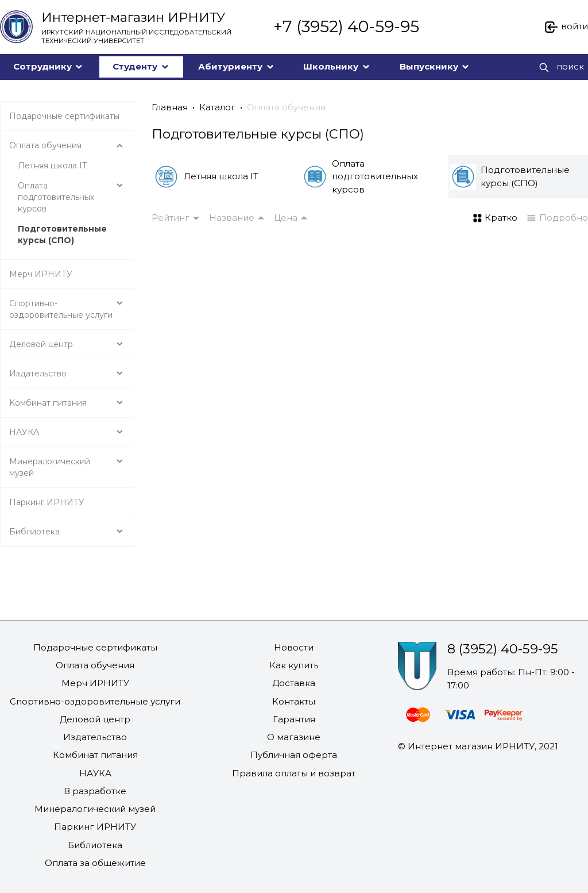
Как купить (294, 665)
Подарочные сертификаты (95, 647)
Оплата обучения (286, 107)
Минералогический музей (95, 809)
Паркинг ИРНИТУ (95, 827)
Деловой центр (95, 719)
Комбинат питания (95, 755)
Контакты (294, 701)
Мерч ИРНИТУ (95, 683)
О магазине (294, 737)
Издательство (95, 737)
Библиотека (95, 845)
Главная (170, 107)
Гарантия (294, 719)
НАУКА (95, 773)
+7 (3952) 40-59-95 (346, 26)
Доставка (294, 683)
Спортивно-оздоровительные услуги (95, 701)
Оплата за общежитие (95, 863)
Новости (294, 647)
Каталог (217, 107)
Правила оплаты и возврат (294, 773)
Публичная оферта (294, 755)
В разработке (95, 791)
